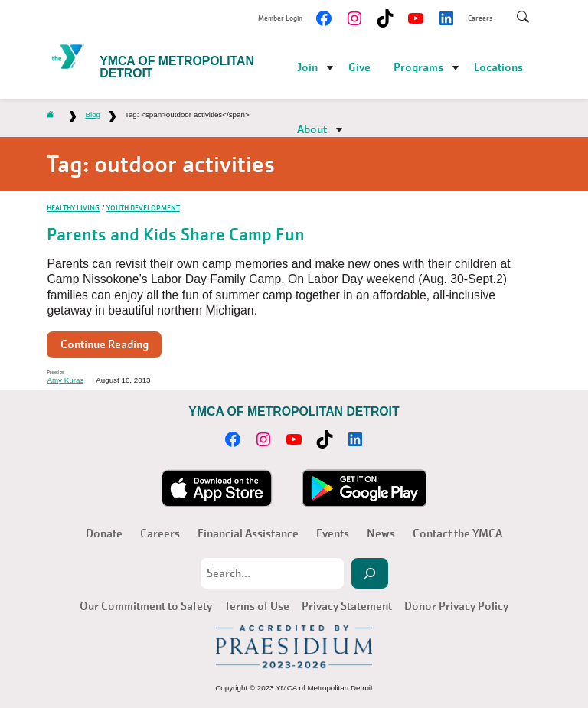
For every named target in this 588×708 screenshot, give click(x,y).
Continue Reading (105, 344)
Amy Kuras (65, 380)
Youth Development (143, 208)
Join (307, 67)
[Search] (370, 573)
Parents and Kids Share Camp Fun (176, 235)
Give (359, 67)
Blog (93, 114)
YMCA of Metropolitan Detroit (177, 67)
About (312, 129)
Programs (418, 67)
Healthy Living (73, 208)
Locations (498, 67)
